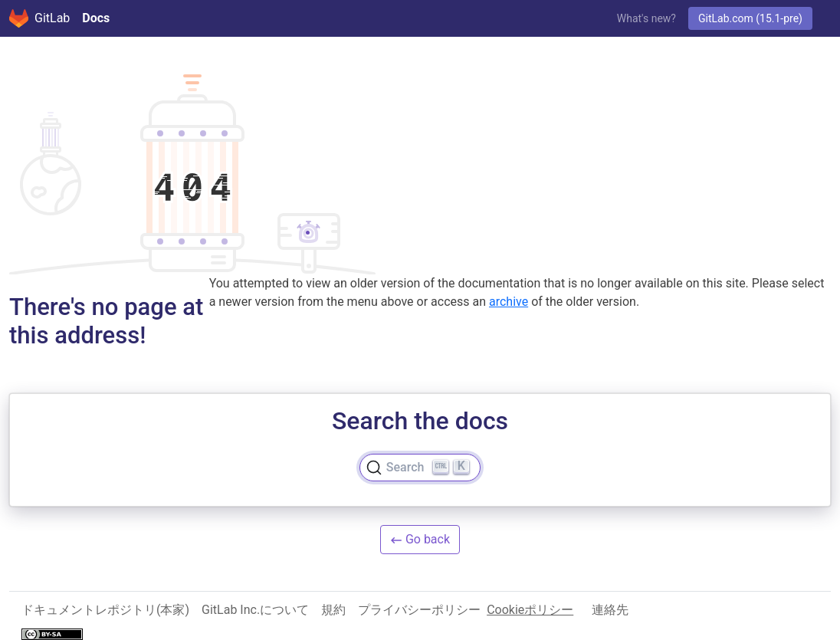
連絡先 (610, 610)
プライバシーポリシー (419, 610)
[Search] (420, 468)
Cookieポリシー (530, 610)
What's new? (646, 18)
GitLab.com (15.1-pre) (750, 18)
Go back (420, 539)
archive (509, 302)
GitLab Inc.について (255, 610)
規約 (333, 610)
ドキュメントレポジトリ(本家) (105, 610)
